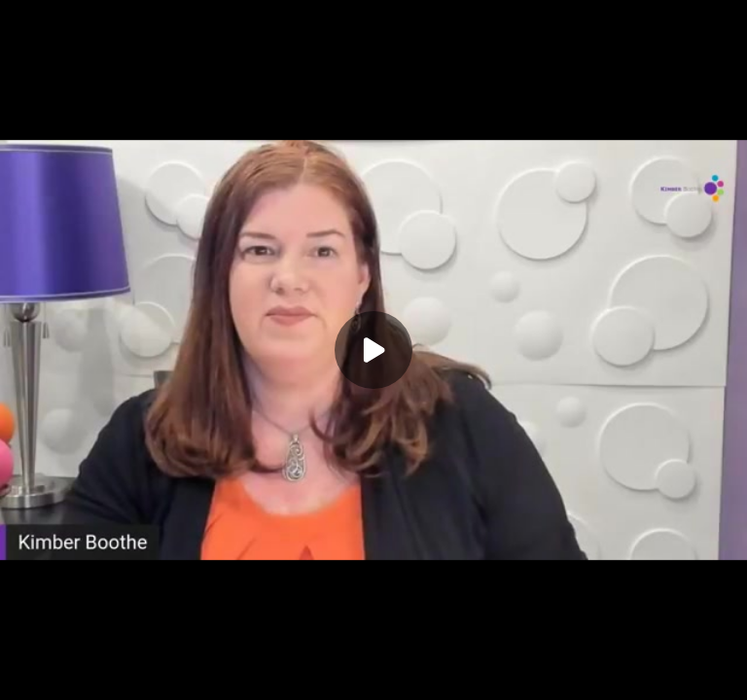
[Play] (373, 350)
